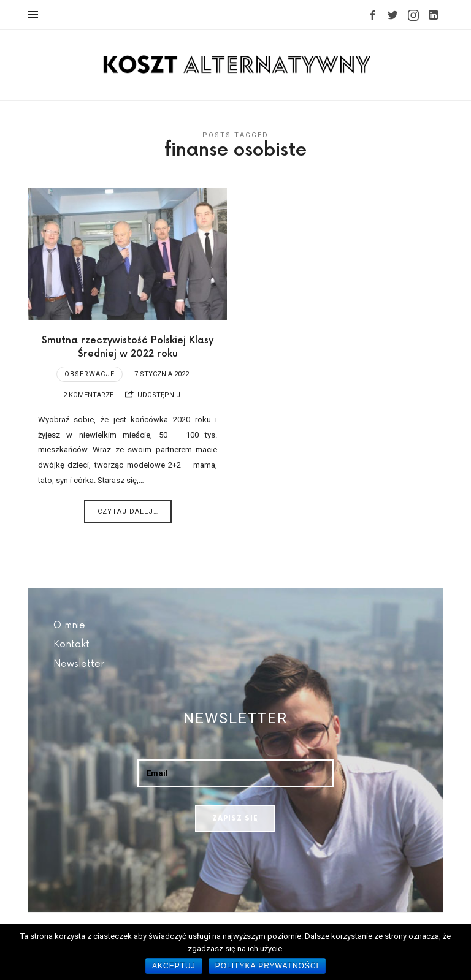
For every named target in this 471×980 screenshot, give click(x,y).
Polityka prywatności (267, 966)
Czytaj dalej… (128, 511)
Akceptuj (174, 966)
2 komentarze (88, 395)
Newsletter (79, 664)
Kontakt (71, 644)
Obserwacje (90, 374)
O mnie (69, 625)
